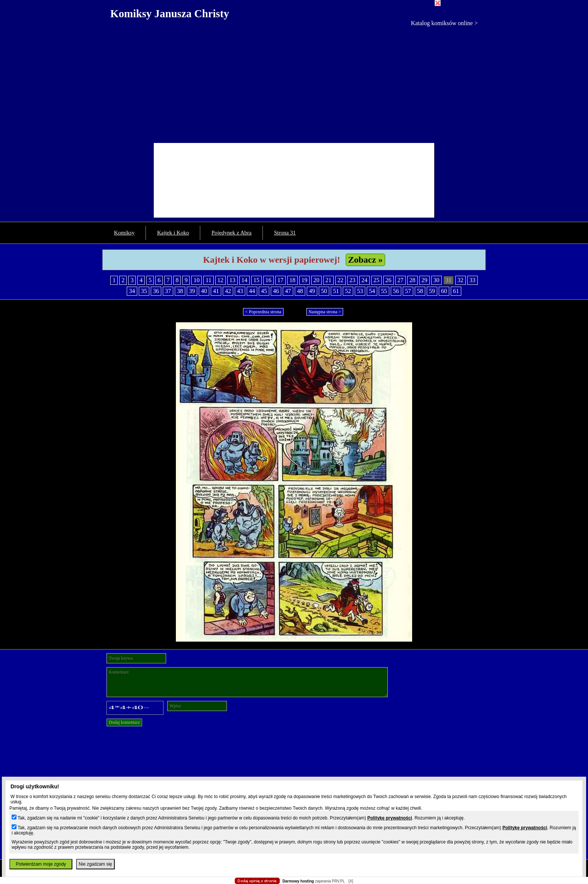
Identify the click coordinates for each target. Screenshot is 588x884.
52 (348, 291)
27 (400, 280)
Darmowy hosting (298, 881)
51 (336, 291)
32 (460, 280)
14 (244, 280)
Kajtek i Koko (173, 233)
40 (204, 291)
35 (144, 291)
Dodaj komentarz (124, 722)
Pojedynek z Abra (232, 233)
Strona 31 (285, 233)
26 (388, 280)
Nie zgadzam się (95, 864)
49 (312, 291)
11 (208, 280)
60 (444, 291)
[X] (351, 881)
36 (156, 291)
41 (216, 291)
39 (192, 291)
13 (232, 280)
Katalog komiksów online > (444, 23)
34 (132, 291)
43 (240, 291)
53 (360, 291)
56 (396, 291)
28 (412, 280)
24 (364, 280)
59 (432, 291)
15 (256, 280)
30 (436, 280)
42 (228, 291)
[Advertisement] (294, 83)
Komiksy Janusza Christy (170, 14)
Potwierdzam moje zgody (41, 864)
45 (264, 291)
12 (220, 280)
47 (288, 291)
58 (420, 291)
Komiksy (124, 233)
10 (196, 280)
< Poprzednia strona (263, 312)
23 (352, 280)
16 (268, 280)
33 (472, 280)
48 (300, 291)
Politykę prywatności (389, 818)
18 (292, 280)
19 (304, 280)
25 (376, 280)
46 (276, 291)
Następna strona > (325, 312)
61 (456, 291)
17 (280, 280)
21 (328, 280)
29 (424, 280)
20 (316, 280)
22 (340, 280)
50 (324, 291)
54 (372, 291)
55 (384, 291)
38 (180, 291)
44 (252, 291)
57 (408, 291)
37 (168, 291)
